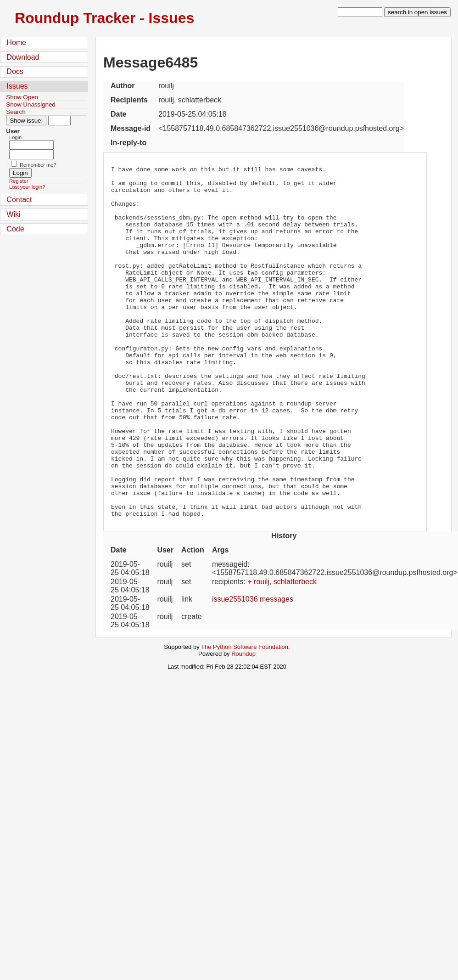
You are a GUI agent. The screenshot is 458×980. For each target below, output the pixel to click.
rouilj (262, 652)
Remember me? (38, 165)
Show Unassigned (31, 104)
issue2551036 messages (253, 669)
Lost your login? (27, 187)
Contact (19, 200)
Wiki (13, 214)
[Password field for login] (31, 155)
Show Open (22, 97)
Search (16, 112)
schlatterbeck (295, 652)
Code (15, 229)
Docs (15, 71)
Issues (17, 86)
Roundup (243, 724)
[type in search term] (360, 12)
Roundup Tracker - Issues (104, 18)
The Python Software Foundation (245, 717)
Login (15, 137)
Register (19, 181)
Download (23, 57)
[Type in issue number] (59, 121)
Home (16, 42)
